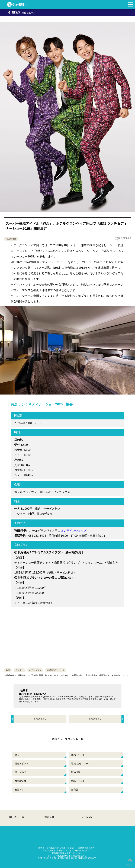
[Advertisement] (67, 636)
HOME (89, 817)
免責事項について (119, 675)
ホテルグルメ (35, 670)
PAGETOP (130, 861)
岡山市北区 (11, 239)
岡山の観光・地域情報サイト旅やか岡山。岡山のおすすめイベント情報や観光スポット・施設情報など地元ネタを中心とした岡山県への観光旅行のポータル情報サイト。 (18, 4)
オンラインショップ (74, 531)
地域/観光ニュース (56, 670)
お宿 (8, 670)
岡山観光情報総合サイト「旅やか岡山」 (67, 839)
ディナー (20, 670)
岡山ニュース (17, 817)
